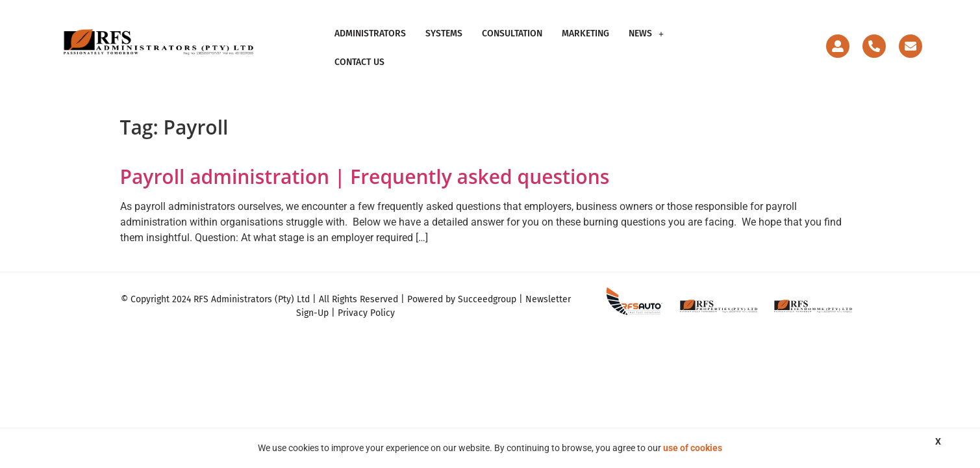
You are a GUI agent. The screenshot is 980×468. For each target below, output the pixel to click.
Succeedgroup (487, 288)
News (646, 42)
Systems (444, 42)
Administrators (370, 42)
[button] (646, 42)
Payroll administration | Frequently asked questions (365, 165)
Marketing (585, 42)
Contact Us (708, 42)
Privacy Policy (366, 302)
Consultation (512, 42)
